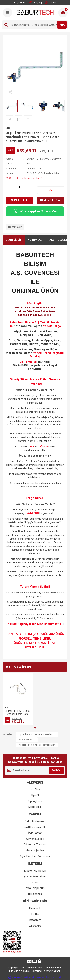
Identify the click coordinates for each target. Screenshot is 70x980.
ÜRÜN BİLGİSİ (14, 240)
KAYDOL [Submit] (56, 770)
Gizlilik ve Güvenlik (35, 827)
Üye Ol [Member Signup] (51, 3)
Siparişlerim (35, 801)
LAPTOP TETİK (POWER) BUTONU (44, 159)
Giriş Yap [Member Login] (36, 3)
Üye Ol (35, 795)
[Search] (35, 25)
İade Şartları (35, 833)
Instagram (35, 920)
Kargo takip (35, 807)
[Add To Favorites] (51, 190)
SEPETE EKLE (19, 200)
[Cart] (63, 13)
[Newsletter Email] (35, 770)
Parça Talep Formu (35, 888)
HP (8, 128)
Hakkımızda (35, 894)
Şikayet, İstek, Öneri (35, 876)
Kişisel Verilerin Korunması (35, 856)
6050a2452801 (27, 740)
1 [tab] (35, 728)
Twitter (35, 914)
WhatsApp (35, 926)
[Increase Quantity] (30, 187)
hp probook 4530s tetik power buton (37, 734)
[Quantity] (19, 187)
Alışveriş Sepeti (35, 839)
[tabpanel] (18, 699)
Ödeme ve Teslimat (35, 845)
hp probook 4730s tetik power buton (37, 745)
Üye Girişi (35, 790)
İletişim (35, 882)
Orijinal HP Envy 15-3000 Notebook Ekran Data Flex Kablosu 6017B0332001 (17, 715)
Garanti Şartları (35, 850)
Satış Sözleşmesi (35, 821)
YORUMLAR (35, 240)
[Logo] (35, 12)
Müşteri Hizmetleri (35, 871)
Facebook (35, 908)
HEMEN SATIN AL (51, 200)
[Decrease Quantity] (9, 187)
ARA (62, 25)
